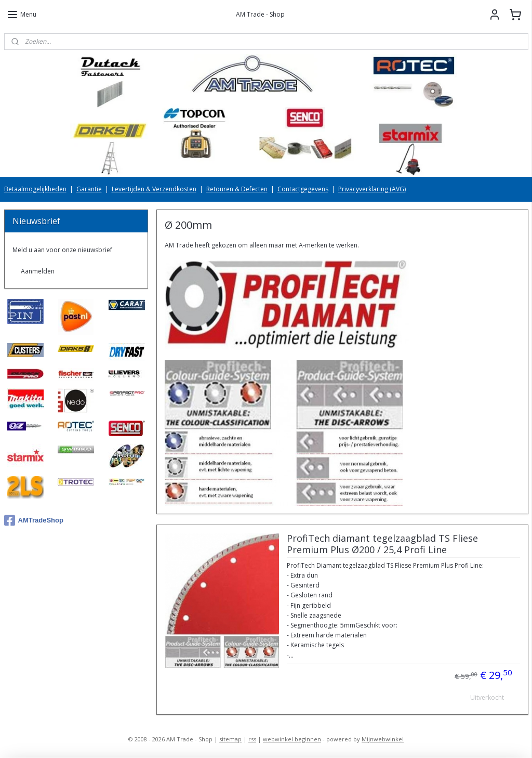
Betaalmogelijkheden (35, 189)
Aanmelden (38, 271)
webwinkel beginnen (292, 739)
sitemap (230, 739)
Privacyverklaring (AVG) (372, 189)
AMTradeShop (34, 520)
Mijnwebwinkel (383, 739)
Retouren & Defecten (237, 189)
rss (252, 739)
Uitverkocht (487, 698)
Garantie (89, 189)
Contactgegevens (303, 189)
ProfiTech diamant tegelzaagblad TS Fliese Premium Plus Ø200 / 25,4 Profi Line (382, 544)
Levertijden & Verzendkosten (154, 189)
